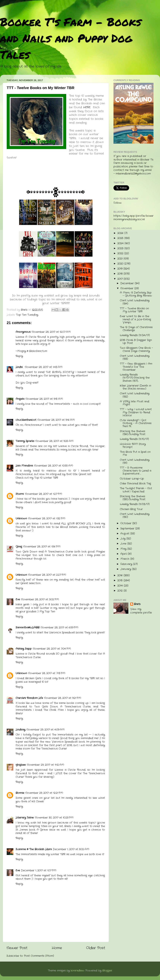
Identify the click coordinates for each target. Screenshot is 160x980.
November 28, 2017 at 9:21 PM (63, 698)
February (127, 564)
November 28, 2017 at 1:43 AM (44, 367)
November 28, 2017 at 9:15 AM (44, 399)
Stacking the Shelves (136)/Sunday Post (133, 433)
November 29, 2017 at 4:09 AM (45, 730)
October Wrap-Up (132, 479)
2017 (120, 279)
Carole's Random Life (29, 698)
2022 (121, 253)
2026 (121, 233)
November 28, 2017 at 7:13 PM (47, 673)
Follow (118, 203)
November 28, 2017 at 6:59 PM (59, 628)
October (126, 523)
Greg (19, 547)
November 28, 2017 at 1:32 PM (47, 519)
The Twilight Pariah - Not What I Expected (136, 490)
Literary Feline (25, 818)
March (125, 559)
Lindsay (20, 730)
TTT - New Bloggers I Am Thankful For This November (136, 367)
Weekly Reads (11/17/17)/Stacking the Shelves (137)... (135, 378)
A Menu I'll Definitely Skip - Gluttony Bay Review (136, 294)
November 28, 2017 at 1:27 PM (44, 494)
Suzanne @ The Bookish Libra (34, 849)
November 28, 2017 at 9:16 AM (56, 420)
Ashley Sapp (24, 649)
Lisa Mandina (24, 466)
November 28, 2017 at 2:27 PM (47, 575)
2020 (121, 264)
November (127, 288)
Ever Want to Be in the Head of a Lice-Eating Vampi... (135, 319)
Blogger (107, 971)
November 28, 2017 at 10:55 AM (54, 466)
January (126, 569)
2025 (121, 238)
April (124, 554)
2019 (120, 269)
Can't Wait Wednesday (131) (135, 461)
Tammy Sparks (25, 441)
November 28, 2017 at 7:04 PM (52, 649)
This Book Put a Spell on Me (135, 453)
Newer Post (17, 948)
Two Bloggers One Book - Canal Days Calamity (136, 349)
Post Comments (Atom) (39, 956)
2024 (121, 243)
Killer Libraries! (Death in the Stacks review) (135, 387)
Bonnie (20, 793)
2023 (121, 248)
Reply (19, 356)
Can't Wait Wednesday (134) (135, 302)
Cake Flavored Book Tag (135, 484)
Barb (137, 604)
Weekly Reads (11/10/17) (134, 439)
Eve (18, 599)
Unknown (21, 519)
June (124, 544)
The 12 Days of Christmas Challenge (136, 329)
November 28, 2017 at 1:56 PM (42, 547)
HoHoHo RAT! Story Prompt (133, 446)
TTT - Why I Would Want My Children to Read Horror (136, 412)
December (128, 283)
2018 (120, 274)
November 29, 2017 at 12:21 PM (44, 793)
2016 (120, 575)
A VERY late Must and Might (135, 403)
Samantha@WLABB (28, 628)
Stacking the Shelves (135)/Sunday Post (133, 498)
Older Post (96, 948)
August (125, 534)
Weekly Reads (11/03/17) (135, 504)
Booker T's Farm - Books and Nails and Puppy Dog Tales (71, 38)
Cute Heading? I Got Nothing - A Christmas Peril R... (136, 423)
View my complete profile (141, 611)
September (128, 529)
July (123, 539)
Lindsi (20, 367)
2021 (120, 259)
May (124, 549)
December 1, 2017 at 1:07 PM (39, 871)
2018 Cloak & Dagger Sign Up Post (136, 342)
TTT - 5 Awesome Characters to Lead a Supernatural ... (136, 471)
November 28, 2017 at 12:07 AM (51, 332)
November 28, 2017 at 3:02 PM (40, 599)
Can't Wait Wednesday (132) (135, 395)
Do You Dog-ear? (27, 383)
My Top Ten (47, 612)
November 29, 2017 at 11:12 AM (45, 765)
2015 (120, 581)
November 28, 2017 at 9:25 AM (54, 441)
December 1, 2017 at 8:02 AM (71, 849)
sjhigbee (21, 765)
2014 (121, 586)
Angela (20, 399)
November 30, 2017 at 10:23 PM (54, 818)
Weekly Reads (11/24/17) (135, 335)
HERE (87, 107)
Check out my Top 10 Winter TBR (37, 478)
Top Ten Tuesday (27, 315)
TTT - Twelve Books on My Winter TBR (134, 310)
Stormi (20, 494)
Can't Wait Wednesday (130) (135, 516)
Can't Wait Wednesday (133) (135, 357)
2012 (120, 591)
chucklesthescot (26, 420)
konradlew (77, 971)
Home (57, 948)
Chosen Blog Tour (131, 509)
